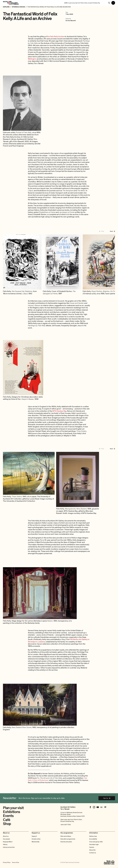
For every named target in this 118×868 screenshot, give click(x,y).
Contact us (93, 853)
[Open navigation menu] (113, 3)
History (5, 844)
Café (7, 820)
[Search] (109, 3)
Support (34, 836)
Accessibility (93, 839)
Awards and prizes (66, 842)
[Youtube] (98, 807)
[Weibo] (105, 807)
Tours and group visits (96, 842)
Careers (92, 847)
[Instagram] (94, 807)
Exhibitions (11, 812)
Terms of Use (15, 862)
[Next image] (112, 231)
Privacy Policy (7, 862)
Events (8, 816)
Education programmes (68, 839)
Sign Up (107, 798)
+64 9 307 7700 (66, 825)
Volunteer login (94, 844)
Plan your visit (13, 808)
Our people (6, 839)
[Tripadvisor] (101, 807)
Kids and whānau (66, 836)
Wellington (32, 59)
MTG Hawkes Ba (59, 411)
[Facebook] (90, 807)
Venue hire (92, 850)
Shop (7, 824)
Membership (36, 842)
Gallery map (93, 836)
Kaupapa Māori (8, 842)
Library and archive (9, 847)
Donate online (36, 839)
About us (6, 836)
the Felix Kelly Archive (55, 37)
